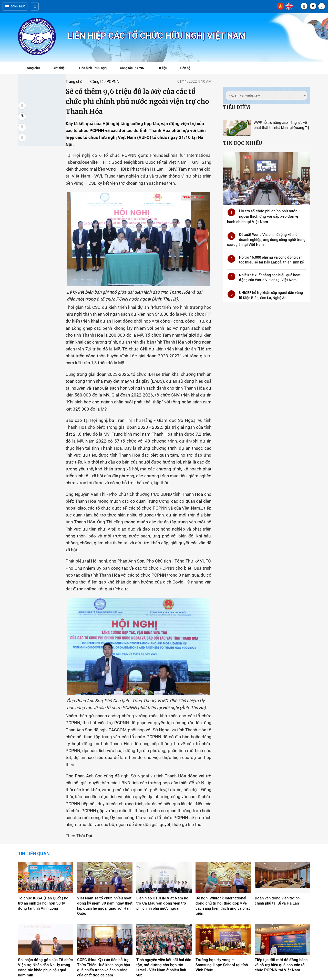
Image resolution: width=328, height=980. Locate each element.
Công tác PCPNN (132, 68)
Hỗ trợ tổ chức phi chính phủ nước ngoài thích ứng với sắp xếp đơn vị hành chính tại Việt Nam (263, 216)
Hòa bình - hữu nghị (93, 68)
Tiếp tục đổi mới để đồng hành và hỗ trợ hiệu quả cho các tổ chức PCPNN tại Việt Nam (281, 912)
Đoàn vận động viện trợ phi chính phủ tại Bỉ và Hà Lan (278, 848)
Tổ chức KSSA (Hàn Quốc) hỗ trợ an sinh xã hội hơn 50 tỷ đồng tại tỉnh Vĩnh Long (43, 851)
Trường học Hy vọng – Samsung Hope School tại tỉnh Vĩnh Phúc (222, 912)
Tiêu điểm (237, 107)
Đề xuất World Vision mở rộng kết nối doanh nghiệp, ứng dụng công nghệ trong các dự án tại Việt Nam (266, 240)
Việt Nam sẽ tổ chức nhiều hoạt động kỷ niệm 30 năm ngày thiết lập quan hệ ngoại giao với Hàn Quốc (105, 853)
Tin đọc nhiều (243, 143)
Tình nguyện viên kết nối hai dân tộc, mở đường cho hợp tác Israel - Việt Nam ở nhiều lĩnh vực (164, 915)
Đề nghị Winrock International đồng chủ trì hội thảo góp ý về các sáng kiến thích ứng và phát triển (223, 853)
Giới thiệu (59, 68)
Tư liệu (165, 69)
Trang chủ (32, 68)
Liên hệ (185, 68)
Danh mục (15, 7)
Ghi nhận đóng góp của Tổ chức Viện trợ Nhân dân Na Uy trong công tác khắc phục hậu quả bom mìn (45, 915)
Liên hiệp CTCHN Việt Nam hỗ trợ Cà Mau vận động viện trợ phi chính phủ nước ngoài (162, 851)
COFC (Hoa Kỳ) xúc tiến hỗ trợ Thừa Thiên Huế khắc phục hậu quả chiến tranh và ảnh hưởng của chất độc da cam (104, 915)
